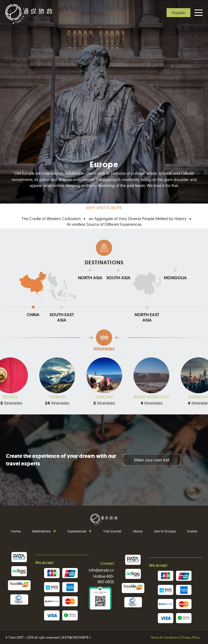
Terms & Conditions (165, 637)
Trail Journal (112, 531)
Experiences (77, 531)
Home (16, 531)
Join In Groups (165, 531)
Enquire (178, 13)
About (138, 531)
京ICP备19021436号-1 (76, 637)
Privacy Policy (191, 637)
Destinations (41, 531)
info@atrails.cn (101, 570)
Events (192, 531)
